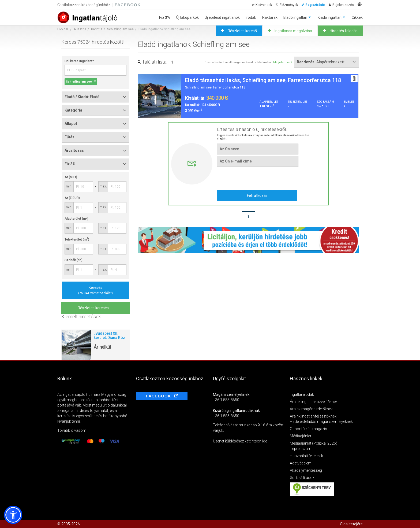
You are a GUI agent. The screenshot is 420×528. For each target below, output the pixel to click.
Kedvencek (264, 5)
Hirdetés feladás (343, 31)
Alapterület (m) (76, 219)
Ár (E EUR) (72, 198)
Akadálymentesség (306, 470)
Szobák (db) (74, 260)
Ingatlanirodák (302, 394)
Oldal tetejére (351, 524)
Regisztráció (315, 5)
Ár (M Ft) (71, 177)
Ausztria (80, 29)
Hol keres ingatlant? (79, 61)
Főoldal (63, 29)
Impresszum (301, 449)
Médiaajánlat (301, 436)
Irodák (251, 17)
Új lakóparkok (187, 17)
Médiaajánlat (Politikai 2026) (314, 443)
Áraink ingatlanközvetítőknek (314, 402)
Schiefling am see (120, 29)
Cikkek (357, 17)
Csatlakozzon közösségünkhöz (84, 5)
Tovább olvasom (72, 430)
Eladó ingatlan (295, 17)
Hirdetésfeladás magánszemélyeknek (321, 422)
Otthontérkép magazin (308, 429)
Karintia (97, 29)
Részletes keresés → (95, 308)
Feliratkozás (257, 195)
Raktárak (270, 17)
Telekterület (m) (77, 239)
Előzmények (289, 5)
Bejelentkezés (343, 5)
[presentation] (258, 178)
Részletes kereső (242, 31)
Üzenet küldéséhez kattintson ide (240, 441)
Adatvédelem (301, 463)
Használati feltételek (306, 456)
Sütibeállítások (302, 478)
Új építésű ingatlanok (222, 17)
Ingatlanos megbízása (293, 31)
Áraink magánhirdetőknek (311, 409)
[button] (13, 515)
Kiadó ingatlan (330, 17)
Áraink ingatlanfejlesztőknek (313, 416)
